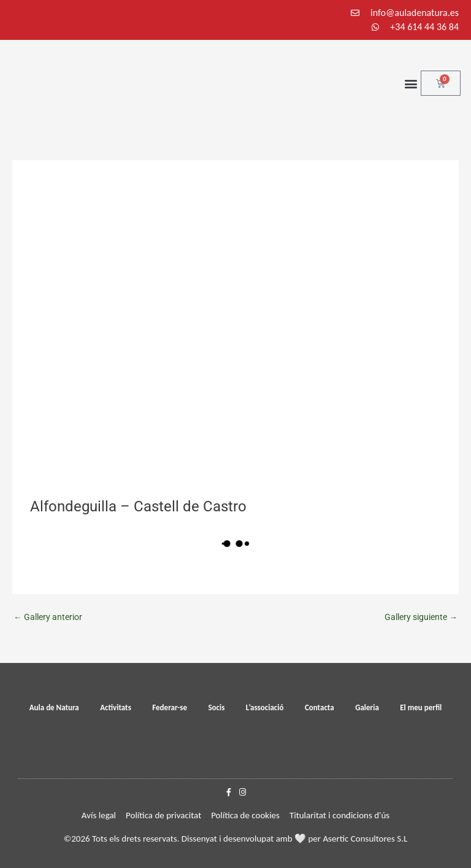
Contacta (320, 707)
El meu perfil (421, 707)
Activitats (116, 707)
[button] (411, 83)
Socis (216, 707)
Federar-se (170, 707)
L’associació (265, 707)
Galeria (367, 707)
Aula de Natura (54, 707)
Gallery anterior (48, 617)
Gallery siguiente (421, 617)
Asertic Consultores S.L (365, 839)
